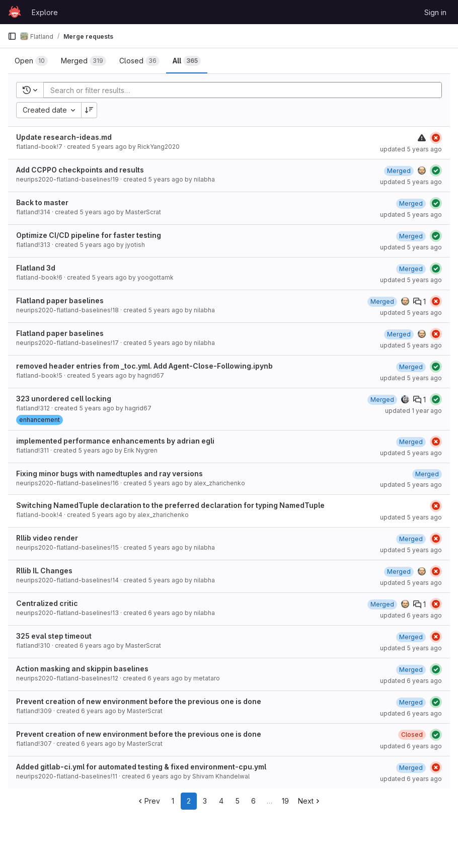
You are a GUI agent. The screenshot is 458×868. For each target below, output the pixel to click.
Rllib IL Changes (44, 571)
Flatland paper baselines (60, 300)
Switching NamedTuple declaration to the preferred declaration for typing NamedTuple (170, 505)
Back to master (42, 202)
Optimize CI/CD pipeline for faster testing (89, 235)
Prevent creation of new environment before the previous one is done (139, 701)
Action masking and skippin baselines (82, 669)
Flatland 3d (36, 268)
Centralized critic (47, 603)
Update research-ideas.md (64, 137)
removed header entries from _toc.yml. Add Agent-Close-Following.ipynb (144, 366)
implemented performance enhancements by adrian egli (115, 441)
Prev (148, 801)
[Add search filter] (246, 90)
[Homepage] (15, 12)
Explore (45, 12)
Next (310, 801)
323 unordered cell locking (64, 399)
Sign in (435, 12)
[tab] (31, 61)
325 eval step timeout (54, 636)
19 (285, 801)
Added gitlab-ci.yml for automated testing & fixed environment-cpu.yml (141, 767)
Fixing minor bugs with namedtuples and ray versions (109, 473)
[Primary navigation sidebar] (12, 36)
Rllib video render (47, 538)
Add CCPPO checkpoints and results (80, 170)
